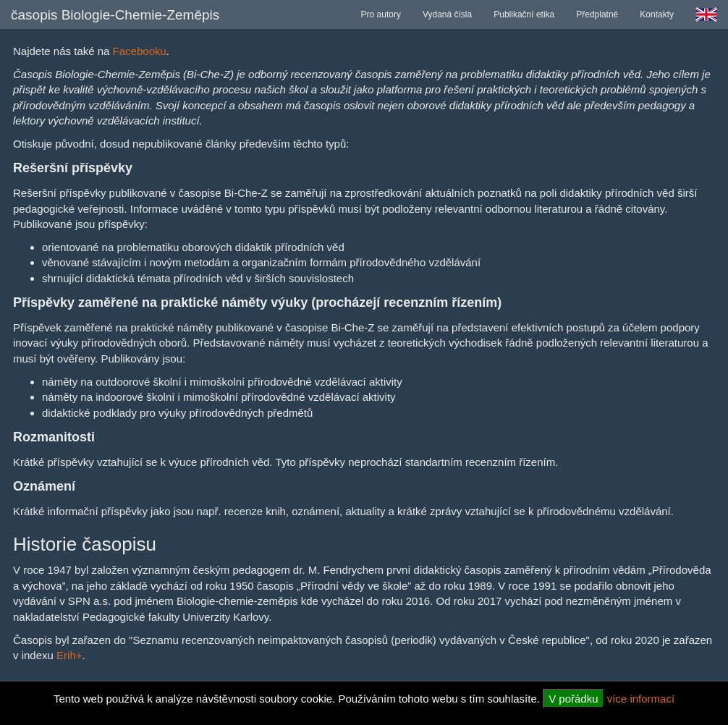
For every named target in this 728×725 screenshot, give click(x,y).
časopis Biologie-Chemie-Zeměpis (115, 15)
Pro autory (381, 14)
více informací (641, 699)
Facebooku (140, 51)
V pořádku (573, 699)
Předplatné (597, 14)
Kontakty (657, 14)
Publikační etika (524, 14)
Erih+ (69, 655)
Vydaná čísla (447, 14)
